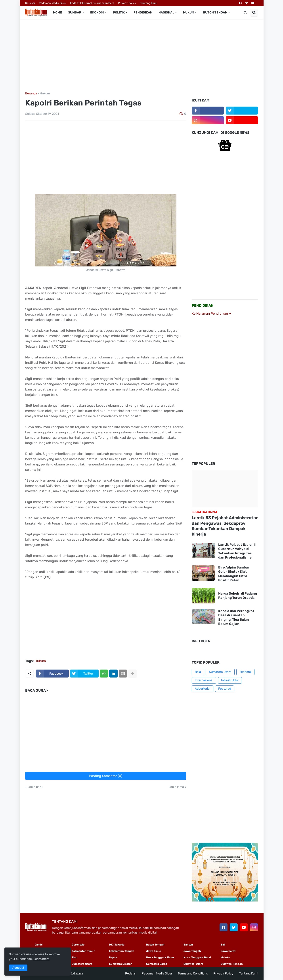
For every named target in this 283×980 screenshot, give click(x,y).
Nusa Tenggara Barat (197, 957)
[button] (245, 13)
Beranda (31, 94)
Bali (223, 945)
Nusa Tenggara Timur (160, 957)
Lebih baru (35, 787)
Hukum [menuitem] (189, 12)
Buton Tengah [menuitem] (215, 12)
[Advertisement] (142, 56)
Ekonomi (245, 672)
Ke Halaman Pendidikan (211, 314)
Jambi (38, 945)
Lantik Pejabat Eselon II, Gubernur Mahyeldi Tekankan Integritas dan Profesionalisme (238, 551)
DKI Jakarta (117, 945)
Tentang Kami (149, 3)
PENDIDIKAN (203, 305)
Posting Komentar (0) (106, 776)
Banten (188, 945)
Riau (75, 957)
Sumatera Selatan (121, 964)
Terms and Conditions (193, 973)
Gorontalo (78, 945)
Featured (225, 689)
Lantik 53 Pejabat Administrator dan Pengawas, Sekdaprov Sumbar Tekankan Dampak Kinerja (225, 526)
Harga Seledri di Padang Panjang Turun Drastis (238, 596)
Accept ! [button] (18, 968)
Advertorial (203, 689)
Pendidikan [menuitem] (143, 12)
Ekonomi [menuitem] (97, 12)
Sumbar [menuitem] (75, 12)
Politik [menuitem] (119, 12)
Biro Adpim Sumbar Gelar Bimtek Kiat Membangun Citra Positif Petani (234, 574)
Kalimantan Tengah (122, 951)
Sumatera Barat (156, 964)
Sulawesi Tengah (232, 964)
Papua (113, 957)
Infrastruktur (230, 680)
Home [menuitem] (57, 12)
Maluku (225, 957)
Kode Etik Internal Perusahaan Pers (92, 3)
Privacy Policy (127, 3)
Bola (198, 672)
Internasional (204, 680)
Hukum (45, 94)
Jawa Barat (228, 951)
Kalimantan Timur (83, 951)
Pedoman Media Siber (53, 3)
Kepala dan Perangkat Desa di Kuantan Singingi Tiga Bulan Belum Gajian (236, 617)
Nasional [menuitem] (166, 12)
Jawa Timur (154, 951)
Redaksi (30, 3)
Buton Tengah (155, 945)
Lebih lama (176, 787)
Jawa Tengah (192, 951)
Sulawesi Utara (193, 964)
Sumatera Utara (220, 672)
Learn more (41, 959)
